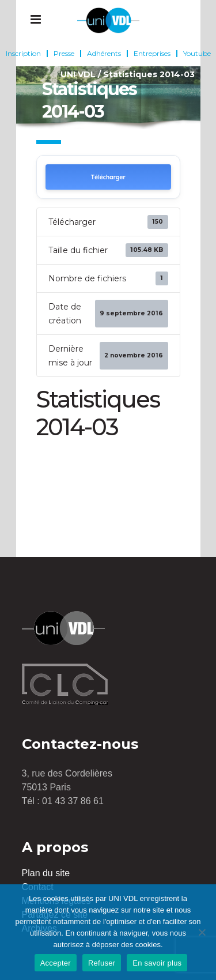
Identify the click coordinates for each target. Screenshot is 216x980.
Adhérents (104, 54)
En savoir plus (157, 963)
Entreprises (152, 54)
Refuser (102, 963)
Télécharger (108, 177)
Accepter (56, 963)
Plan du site (46, 873)
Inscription (23, 54)
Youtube (197, 54)
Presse (64, 54)
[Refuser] (202, 932)
